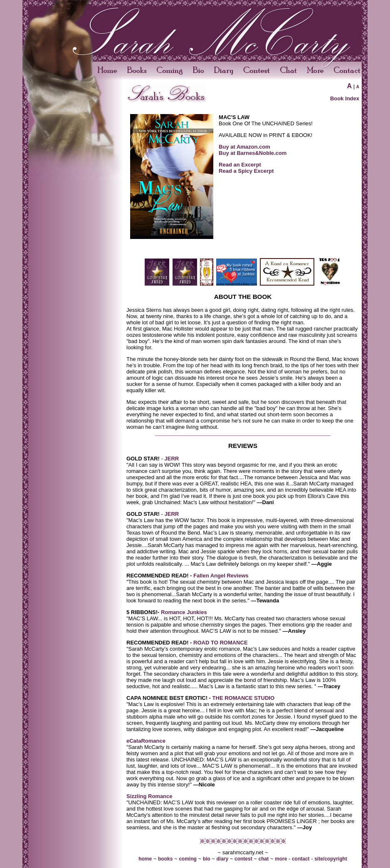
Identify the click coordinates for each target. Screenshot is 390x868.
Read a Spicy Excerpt (246, 171)
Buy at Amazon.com (244, 147)
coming (188, 859)
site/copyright (331, 859)
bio (207, 859)
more (281, 859)
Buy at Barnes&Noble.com (253, 153)
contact (301, 859)
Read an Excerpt (240, 165)
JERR (172, 459)
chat (264, 859)
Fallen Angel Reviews (220, 576)
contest (243, 859)
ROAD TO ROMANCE (220, 643)
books (165, 859)
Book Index (345, 98)
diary (222, 859)
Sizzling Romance (149, 796)
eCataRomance (146, 741)
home (145, 859)
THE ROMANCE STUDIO (244, 698)
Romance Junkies (184, 612)
